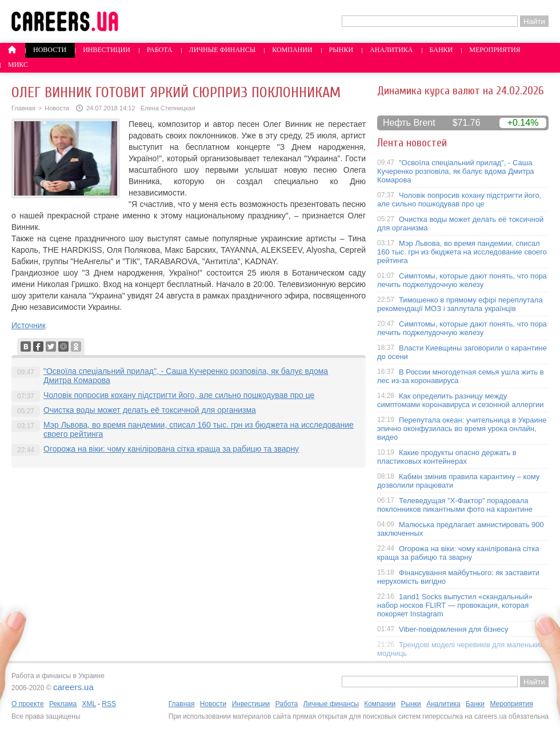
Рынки (341, 50)
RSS (109, 704)
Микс (18, 65)
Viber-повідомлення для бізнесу (454, 629)
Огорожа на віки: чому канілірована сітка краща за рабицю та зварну (171, 449)
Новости (50, 50)
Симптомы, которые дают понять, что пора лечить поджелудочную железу (462, 280)
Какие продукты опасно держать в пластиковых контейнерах (447, 457)
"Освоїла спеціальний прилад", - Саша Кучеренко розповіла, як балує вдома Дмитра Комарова (456, 171)
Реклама (63, 704)
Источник (29, 325)
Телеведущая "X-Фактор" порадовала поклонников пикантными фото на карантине (455, 505)
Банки (441, 50)
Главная (23, 108)
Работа (160, 50)
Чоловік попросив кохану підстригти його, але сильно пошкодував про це (179, 395)
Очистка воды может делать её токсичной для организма (150, 410)
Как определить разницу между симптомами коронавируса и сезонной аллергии (461, 400)
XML (89, 704)
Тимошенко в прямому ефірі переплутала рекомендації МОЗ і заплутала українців (460, 304)
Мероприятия (495, 50)
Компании (292, 50)
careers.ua (73, 687)
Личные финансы (223, 50)
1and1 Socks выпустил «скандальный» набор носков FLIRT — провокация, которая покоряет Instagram (455, 605)
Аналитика (391, 50)
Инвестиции (107, 50)
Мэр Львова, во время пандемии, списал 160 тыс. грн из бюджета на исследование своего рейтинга (462, 252)
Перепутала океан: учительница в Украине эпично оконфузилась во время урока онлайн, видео (462, 429)
